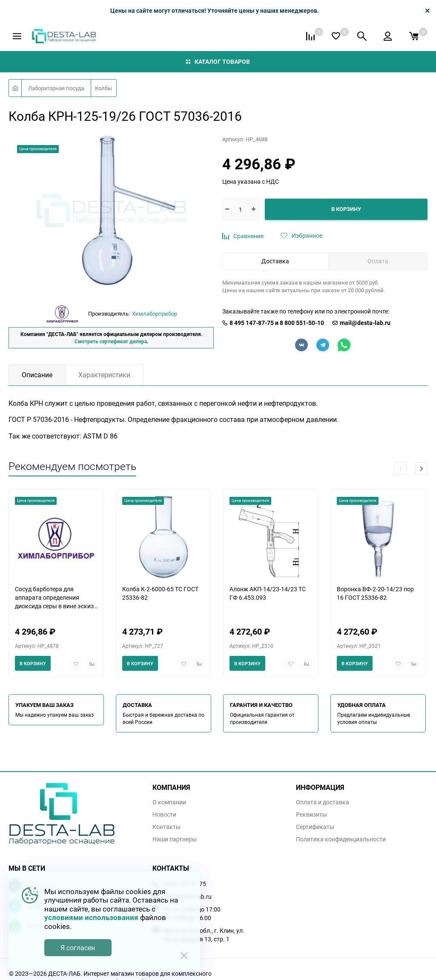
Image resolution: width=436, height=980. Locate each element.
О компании (169, 802)
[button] (421, 469)
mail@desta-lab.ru (365, 323)
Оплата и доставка (323, 802)
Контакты (166, 827)
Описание (37, 375)
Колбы (103, 88)
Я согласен (78, 948)
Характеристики (104, 375)
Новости (164, 815)
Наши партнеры (175, 839)
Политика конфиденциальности (341, 839)
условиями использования (91, 917)
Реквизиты (311, 815)
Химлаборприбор (155, 313)
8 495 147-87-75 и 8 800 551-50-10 (277, 323)
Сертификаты (315, 827)
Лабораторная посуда (56, 88)
